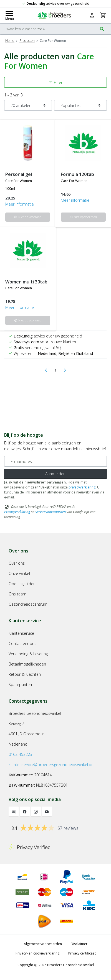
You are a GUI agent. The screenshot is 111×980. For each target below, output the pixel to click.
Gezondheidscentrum (28, 604)
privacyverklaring (82, 487)
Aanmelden (55, 474)
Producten (27, 41)
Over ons (17, 563)
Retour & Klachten (25, 674)
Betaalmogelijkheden (27, 664)
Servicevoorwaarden (51, 512)
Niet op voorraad (28, 217)
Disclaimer (79, 944)
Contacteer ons (22, 643)
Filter (56, 82)
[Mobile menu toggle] (9, 15)
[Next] (65, 370)
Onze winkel (19, 573)
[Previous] (46, 370)
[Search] (49, 29)
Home (10, 41)
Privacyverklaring (17, 512)
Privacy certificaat (82, 953)
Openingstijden (22, 584)
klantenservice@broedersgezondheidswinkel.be (51, 765)
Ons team (17, 594)
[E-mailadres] (56, 461)
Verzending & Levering (28, 654)
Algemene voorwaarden (43, 944)
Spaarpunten (20, 685)
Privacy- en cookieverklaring (37, 953)
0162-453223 (20, 754)
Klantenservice (21, 633)
